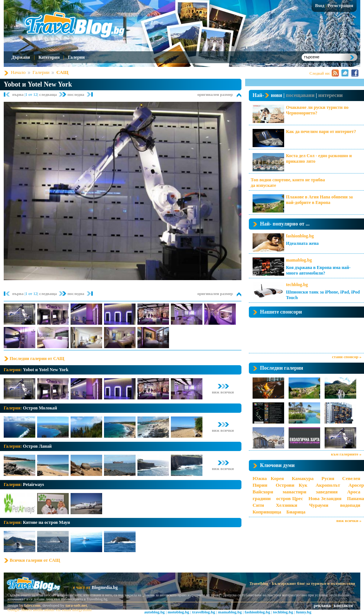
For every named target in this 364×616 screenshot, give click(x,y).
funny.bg (304, 612)
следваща (48, 94)
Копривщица (267, 512)
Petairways (34, 484)
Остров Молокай (40, 408)
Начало (18, 72)
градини (262, 498)
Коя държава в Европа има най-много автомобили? (318, 270)
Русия (328, 478)
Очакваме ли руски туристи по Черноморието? (317, 110)
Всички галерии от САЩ (35, 560)
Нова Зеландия (325, 498)
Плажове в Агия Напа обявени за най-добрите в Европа (319, 200)
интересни (331, 95)
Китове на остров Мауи (47, 522)
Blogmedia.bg (105, 587)
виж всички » (349, 521)
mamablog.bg (299, 260)
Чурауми (319, 505)
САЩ (62, 72)
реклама (322, 606)
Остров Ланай (37, 446)
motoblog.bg (178, 612)
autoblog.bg (154, 612)
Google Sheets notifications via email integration (49, 610)
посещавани (300, 95)
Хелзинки (287, 505)
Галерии (76, 57)
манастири (295, 492)
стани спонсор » (347, 357)
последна (76, 94)
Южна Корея (268, 478)
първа (18, 94)
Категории (49, 57)
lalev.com (32, 605)
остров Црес (289, 498)
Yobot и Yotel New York (38, 84)
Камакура (303, 478)
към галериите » (346, 454)
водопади (350, 505)
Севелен (351, 478)
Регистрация (340, 6)
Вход (320, 6)
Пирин (260, 485)
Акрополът (328, 485)
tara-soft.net (76, 605)
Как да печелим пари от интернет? (321, 132)
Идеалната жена (302, 243)
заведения (327, 492)
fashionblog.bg (300, 236)
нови (276, 95)
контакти (343, 606)
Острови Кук (291, 485)
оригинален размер (215, 94)
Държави (21, 57)
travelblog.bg (204, 612)
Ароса (354, 492)
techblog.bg (297, 285)
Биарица (296, 512)
